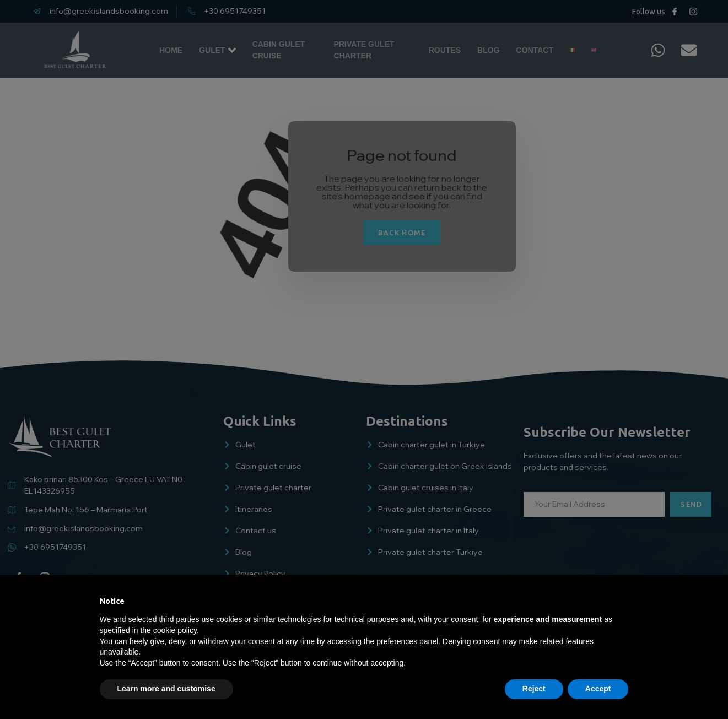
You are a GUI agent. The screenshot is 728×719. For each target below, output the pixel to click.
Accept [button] (598, 689)
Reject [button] (534, 689)
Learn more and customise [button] (166, 689)
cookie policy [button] (175, 630)
